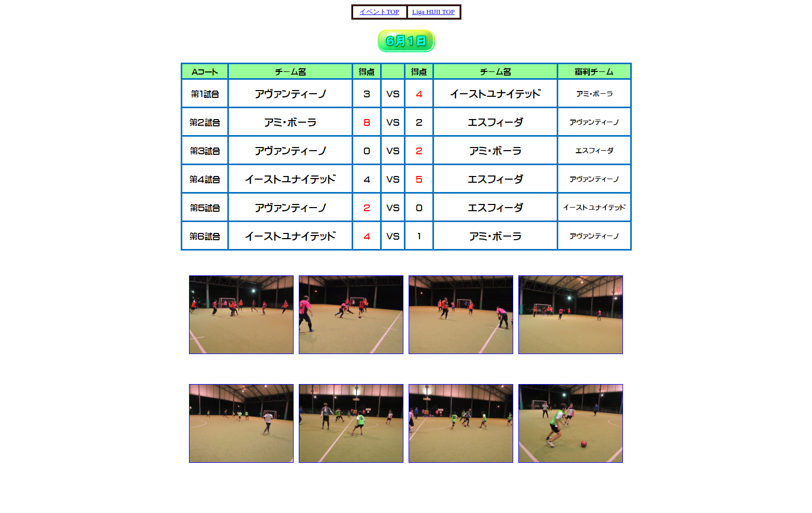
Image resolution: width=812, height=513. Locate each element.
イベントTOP (379, 12)
